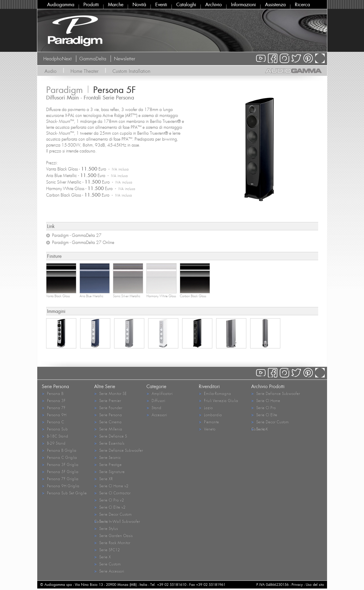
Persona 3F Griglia (60, 464)
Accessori (157, 415)
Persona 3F (54, 400)
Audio (50, 71)
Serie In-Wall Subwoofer (117, 521)
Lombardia (210, 415)
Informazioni (243, 4)
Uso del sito (315, 585)
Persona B (52, 393)
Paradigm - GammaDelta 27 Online (83, 242)
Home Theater (84, 71)
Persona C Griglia (59, 457)
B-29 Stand (54, 443)
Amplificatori (159, 393)
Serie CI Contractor (112, 493)
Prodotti (91, 4)
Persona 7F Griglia (60, 479)
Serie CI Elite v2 (110, 507)
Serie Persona (108, 415)
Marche (116, 4)
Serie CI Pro (263, 407)
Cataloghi (186, 4)
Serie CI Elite (264, 415)
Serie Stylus (106, 528)
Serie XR (103, 479)
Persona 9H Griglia (60, 486)
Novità (139, 4)
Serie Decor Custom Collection (113, 515)
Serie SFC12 (107, 550)
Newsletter (124, 59)
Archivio (213, 4)
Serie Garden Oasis (113, 535)
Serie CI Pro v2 (109, 500)
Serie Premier (107, 400)
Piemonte (209, 422)
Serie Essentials (109, 443)
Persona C (53, 422)
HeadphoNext (57, 59)
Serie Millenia (108, 429)
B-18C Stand (55, 436)
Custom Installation (131, 71)
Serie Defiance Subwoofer (118, 450)
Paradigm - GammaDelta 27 (77, 235)
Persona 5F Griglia (60, 471)
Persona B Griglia (59, 450)
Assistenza (275, 4)
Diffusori (156, 400)
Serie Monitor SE (110, 393)
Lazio (206, 407)
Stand (154, 407)
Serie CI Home (266, 400)
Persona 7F (54, 407)
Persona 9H (54, 415)
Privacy (297, 585)
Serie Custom (107, 564)
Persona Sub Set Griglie (64, 493)
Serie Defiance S (110, 436)
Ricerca (302, 4)
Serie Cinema (108, 422)
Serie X (102, 557)
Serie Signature (109, 471)
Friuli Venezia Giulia (218, 400)
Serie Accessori (109, 571)
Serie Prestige (108, 464)
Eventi (161, 4)
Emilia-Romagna (215, 393)
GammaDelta (93, 59)
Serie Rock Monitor (112, 542)
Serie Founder (108, 407)
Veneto (207, 429)
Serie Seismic (107, 457)
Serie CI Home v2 (111, 486)
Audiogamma (61, 4)
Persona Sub (55, 429)
